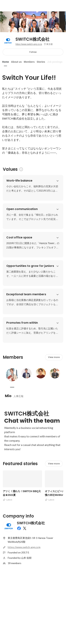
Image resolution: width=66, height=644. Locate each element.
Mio (8, 396)
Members (29, 62)
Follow (33, 52)
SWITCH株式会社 (32, 39)
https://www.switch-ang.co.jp (29, 44)
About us (16, 62)
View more (54, 357)
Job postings (55, 62)
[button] (58, 181)
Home (6, 62)
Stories (41, 62)
